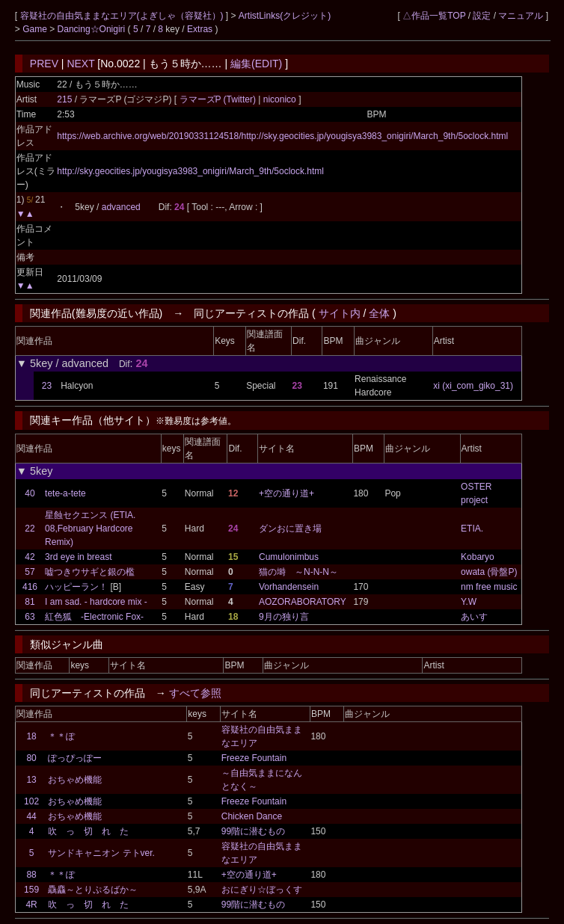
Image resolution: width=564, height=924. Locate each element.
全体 (379, 313)
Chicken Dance (252, 816)
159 (31, 890)
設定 (482, 16)
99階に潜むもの (253, 831)
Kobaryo (478, 557)
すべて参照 (195, 693)
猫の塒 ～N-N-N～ (298, 572)
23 (47, 386)
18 (31, 736)
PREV (44, 64)
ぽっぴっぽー (75, 758)
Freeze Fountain (254, 758)
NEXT (80, 64)
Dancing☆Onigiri (93, 29)
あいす (474, 617)
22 (30, 529)
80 (31, 758)
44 (31, 816)
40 (30, 493)
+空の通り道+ (286, 493)
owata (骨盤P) (489, 572)
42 (30, 557)
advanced (121, 207)
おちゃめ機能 (75, 780)
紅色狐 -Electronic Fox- (94, 617)
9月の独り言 (284, 617)
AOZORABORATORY (303, 602)
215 (64, 99)
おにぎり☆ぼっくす (262, 890)
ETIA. (472, 529)
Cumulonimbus (289, 557)
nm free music (489, 587)
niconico (279, 99)
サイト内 (340, 313)
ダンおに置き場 (290, 529)
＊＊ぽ (61, 736)
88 (31, 875)
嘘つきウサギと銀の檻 (90, 572)
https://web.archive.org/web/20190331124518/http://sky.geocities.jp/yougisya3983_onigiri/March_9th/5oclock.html (282, 136)
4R (31, 905)
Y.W (469, 602)
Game (36, 29)
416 (30, 587)
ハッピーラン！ (76, 587)
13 (31, 780)
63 (30, 617)
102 (31, 801)
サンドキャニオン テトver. (101, 853)
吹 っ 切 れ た (88, 831)
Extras (200, 29)
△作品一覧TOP (434, 16)
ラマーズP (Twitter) (219, 99)
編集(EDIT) (256, 64)
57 (30, 572)
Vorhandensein (289, 587)
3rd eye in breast (78, 557)
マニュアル (521, 16)
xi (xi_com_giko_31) (473, 386)
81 (30, 602)
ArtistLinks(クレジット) (285, 16)
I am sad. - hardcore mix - (96, 602)
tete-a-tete (65, 493)
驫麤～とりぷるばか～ (93, 890)
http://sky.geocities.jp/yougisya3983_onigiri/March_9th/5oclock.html (190, 171)
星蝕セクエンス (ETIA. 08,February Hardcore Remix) (90, 529)
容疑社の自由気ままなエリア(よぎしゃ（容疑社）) (123, 16)
